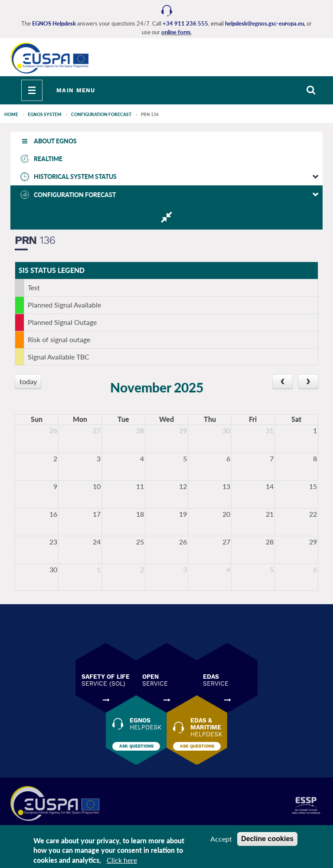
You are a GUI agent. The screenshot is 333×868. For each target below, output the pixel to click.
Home (11, 114)
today (28, 381)
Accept (221, 839)
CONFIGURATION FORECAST (101, 114)
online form (176, 32)
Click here (122, 860)
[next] (308, 382)
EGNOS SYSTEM (45, 114)
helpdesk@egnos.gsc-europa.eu (264, 23)
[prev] (282, 382)
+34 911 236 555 (185, 23)
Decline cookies (267, 839)
